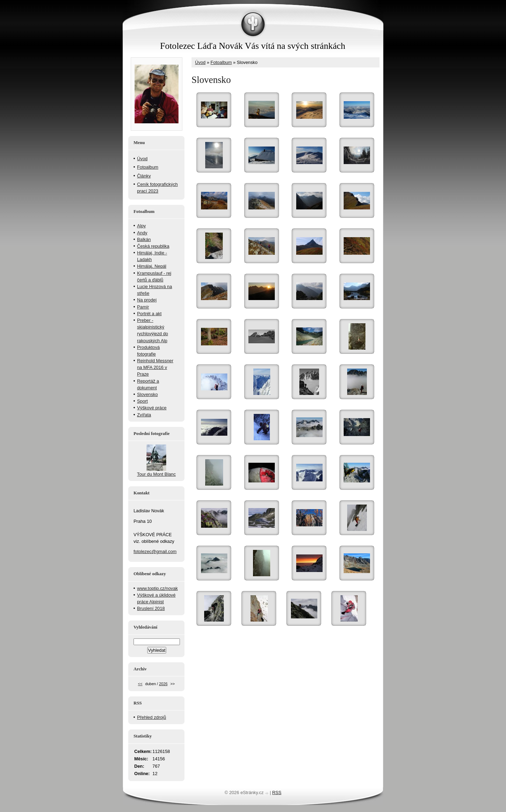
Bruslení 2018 (151, 608)
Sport (142, 401)
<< (140, 684)
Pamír (143, 307)
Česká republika (153, 246)
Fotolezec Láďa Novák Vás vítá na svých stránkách (252, 46)
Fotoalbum (221, 62)
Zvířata (144, 415)
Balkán (144, 239)
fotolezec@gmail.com (155, 551)
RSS (277, 792)
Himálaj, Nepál (152, 266)
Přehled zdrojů (152, 717)
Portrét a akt (149, 314)
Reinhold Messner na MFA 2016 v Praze (155, 367)
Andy (142, 233)
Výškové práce (152, 408)
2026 (163, 684)
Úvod (200, 62)
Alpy (141, 226)
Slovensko (147, 394)
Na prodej (147, 300)
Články (144, 176)
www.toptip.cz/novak (157, 588)
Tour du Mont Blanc (156, 474)
